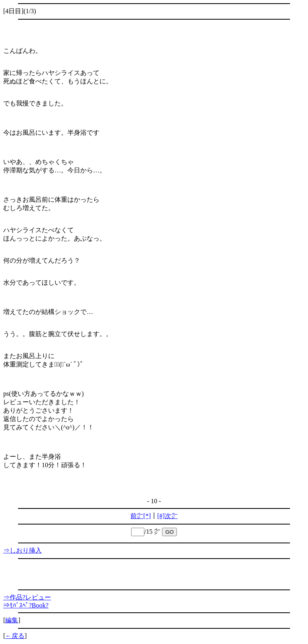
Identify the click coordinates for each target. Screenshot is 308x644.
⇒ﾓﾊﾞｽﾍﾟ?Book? (26, 605)
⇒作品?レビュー (27, 597)
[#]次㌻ (167, 516)
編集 (12, 620)
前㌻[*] (141, 516)
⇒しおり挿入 (22, 550)
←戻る (15, 636)
